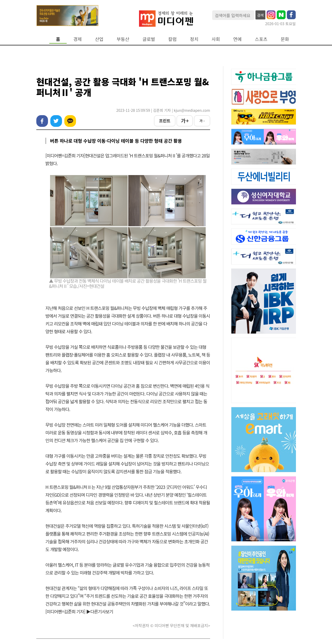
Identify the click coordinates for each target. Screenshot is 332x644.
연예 (237, 39)
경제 (78, 39)
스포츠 (261, 39)
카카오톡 (70, 121)
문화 (285, 39)
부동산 (123, 39)
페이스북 (42, 121)
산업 (99, 39)
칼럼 (172, 39)
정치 (194, 39)
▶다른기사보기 (100, 611)
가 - (202, 121)
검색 (260, 15)
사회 (216, 39)
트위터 (56, 121)
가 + (185, 121)
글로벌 (149, 39)
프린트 (165, 121)
